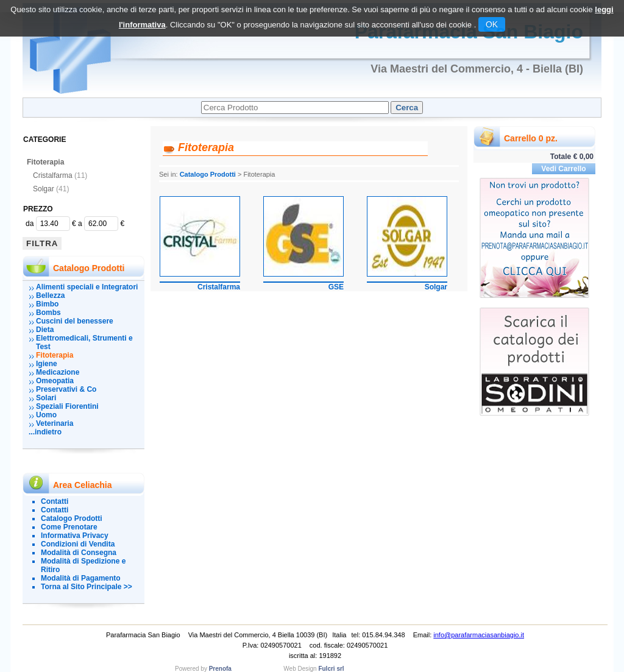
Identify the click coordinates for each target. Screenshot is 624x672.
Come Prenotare (69, 527)
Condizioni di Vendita (78, 544)
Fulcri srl (331, 669)
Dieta (45, 330)
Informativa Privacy (75, 536)
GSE (336, 287)
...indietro (45, 432)
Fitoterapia (45, 162)
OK (492, 24)
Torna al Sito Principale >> (87, 587)
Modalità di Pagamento (81, 578)
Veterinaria (55, 423)
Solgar (51, 189)
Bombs (48, 313)
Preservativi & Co (66, 389)
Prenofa (220, 669)
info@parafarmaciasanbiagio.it (479, 635)
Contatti (55, 501)
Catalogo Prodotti (72, 518)
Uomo (46, 415)
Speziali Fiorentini (67, 406)
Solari (46, 398)
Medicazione (58, 372)
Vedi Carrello (563, 169)
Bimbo (47, 304)
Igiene (47, 364)
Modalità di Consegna (79, 553)
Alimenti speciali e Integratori (87, 287)
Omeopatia (55, 381)
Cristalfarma (60, 175)
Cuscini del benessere (75, 321)
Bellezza (50, 295)
